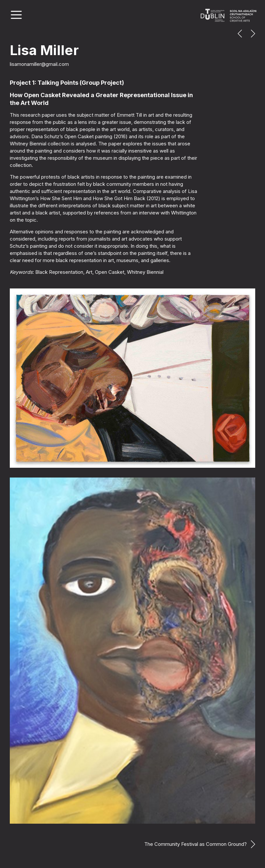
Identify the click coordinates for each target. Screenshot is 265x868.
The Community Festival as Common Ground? (195, 844)
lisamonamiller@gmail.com (39, 64)
